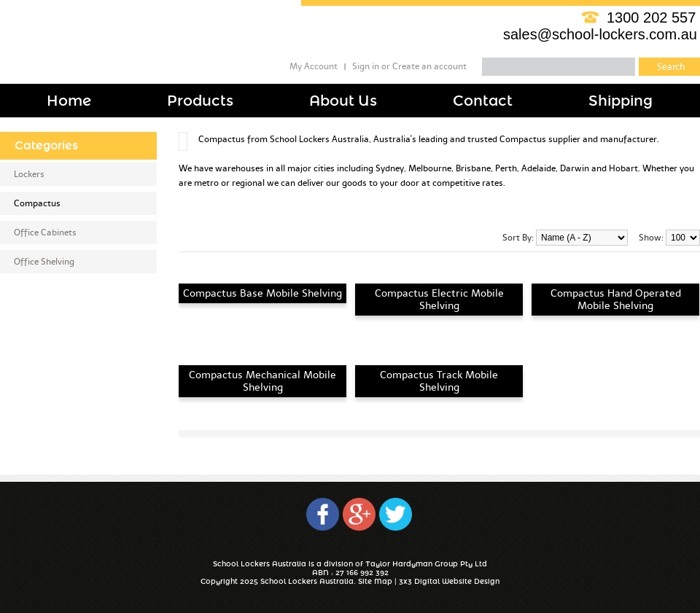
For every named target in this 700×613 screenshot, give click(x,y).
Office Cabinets (45, 233)
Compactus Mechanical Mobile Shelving (262, 381)
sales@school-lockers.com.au (600, 34)
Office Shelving (44, 262)
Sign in (366, 66)
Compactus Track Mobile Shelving (439, 381)
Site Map (375, 582)
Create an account (429, 66)
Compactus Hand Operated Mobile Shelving (616, 300)
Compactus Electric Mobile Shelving (439, 300)
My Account (314, 66)
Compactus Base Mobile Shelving (262, 293)
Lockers (29, 174)
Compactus (37, 203)
